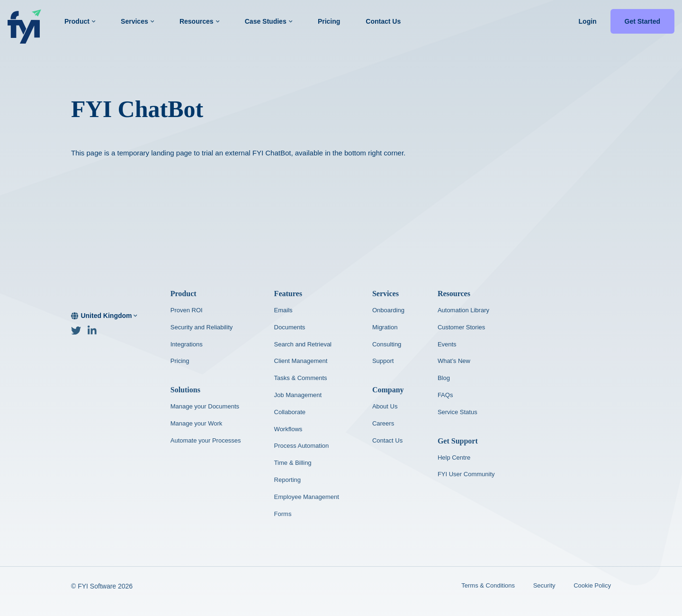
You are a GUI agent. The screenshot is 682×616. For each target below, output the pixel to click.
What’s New (454, 361)
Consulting (387, 344)
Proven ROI (187, 310)
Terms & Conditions (488, 585)
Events (447, 344)
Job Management (298, 395)
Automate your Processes (206, 440)
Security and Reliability (202, 327)
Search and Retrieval (303, 344)
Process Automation (302, 446)
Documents (290, 327)
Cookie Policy (592, 585)
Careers (383, 423)
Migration (385, 327)
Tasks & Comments (301, 378)
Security (544, 585)
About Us (385, 406)
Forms (283, 514)
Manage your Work (197, 423)
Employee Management (307, 497)
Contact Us (383, 21)
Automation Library (463, 310)
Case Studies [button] (269, 21)
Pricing (329, 21)
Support (383, 361)
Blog (444, 378)
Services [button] (137, 21)
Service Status (458, 412)
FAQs (445, 395)
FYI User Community (466, 474)
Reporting (287, 480)
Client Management (301, 361)
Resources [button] (199, 21)
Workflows (288, 429)
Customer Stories (461, 327)
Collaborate (290, 412)
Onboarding (388, 310)
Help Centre (454, 457)
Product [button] (80, 21)
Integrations (187, 344)
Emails (283, 310)
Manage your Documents (205, 406)
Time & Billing (293, 463)
